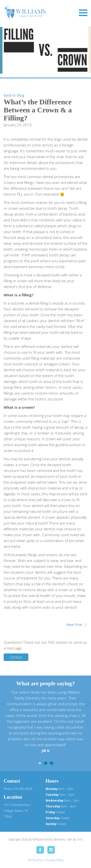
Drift (80, 839)
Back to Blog (14, 95)
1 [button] (40, 763)
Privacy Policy (55, 860)
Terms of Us (35, 860)
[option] (45, 721)
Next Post (74, 625)
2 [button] (46, 763)
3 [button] (51, 763)
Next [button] (88, 704)
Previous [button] (3, 704)
